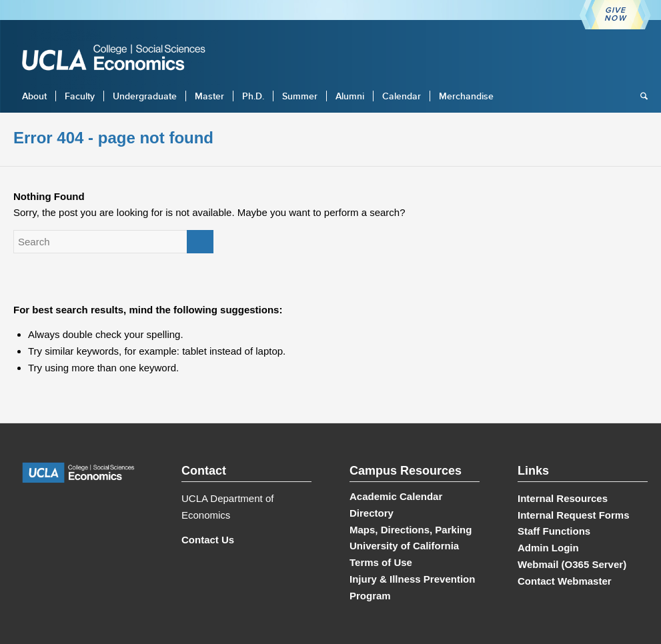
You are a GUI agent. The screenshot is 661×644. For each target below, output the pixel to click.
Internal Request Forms (574, 515)
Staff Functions (554, 531)
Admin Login (548, 548)
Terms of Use (381, 562)
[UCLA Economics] (120, 59)
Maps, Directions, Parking (411, 530)
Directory (372, 513)
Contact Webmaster (565, 581)
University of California (404, 546)
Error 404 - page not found (113, 138)
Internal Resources (563, 498)
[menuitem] (34, 96)
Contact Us (208, 540)
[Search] (640, 96)
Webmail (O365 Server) (572, 564)
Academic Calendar (396, 496)
